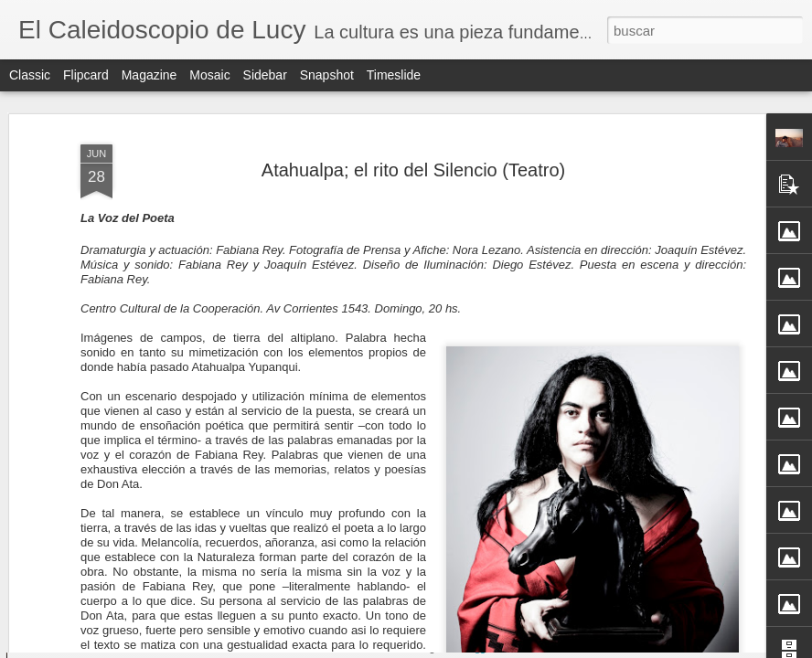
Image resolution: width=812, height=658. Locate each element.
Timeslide (394, 75)
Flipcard (86, 75)
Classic (30, 75)
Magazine (150, 75)
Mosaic (209, 75)
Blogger (477, 648)
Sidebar (265, 75)
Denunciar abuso (538, 648)
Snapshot (327, 75)
